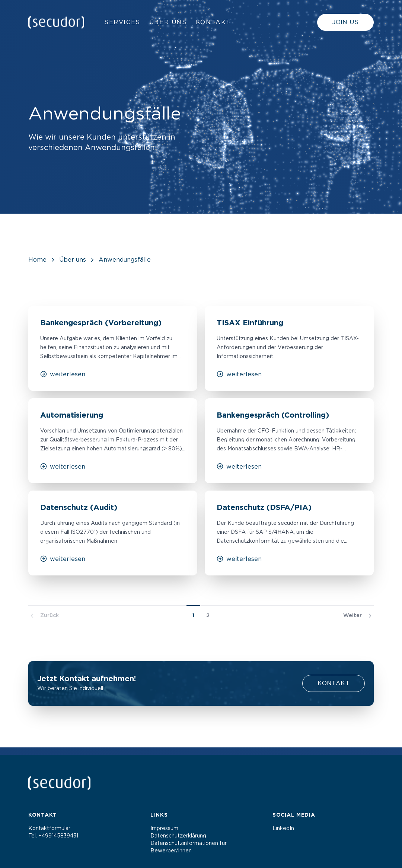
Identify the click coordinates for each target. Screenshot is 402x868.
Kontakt (213, 22)
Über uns (168, 22)
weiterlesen (63, 374)
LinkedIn (283, 829)
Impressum (164, 829)
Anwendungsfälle (125, 260)
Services (122, 22)
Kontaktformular (49, 829)
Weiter (358, 616)
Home (37, 260)
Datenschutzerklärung (178, 836)
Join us (345, 22)
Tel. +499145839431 (53, 836)
